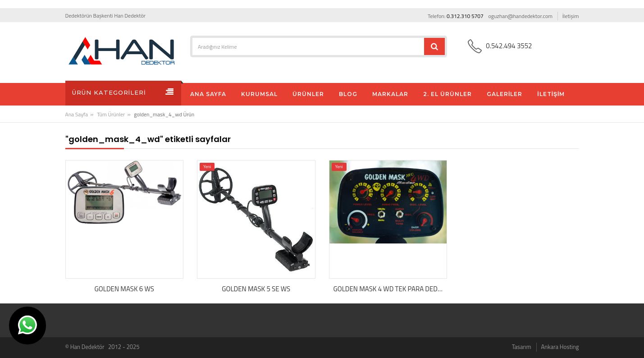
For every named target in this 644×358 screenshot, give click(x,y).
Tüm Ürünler (111, 114)
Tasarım (522, 347)
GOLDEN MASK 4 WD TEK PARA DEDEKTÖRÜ (391, 289)
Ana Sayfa (77, 114)
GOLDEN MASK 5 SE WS (256, 289)
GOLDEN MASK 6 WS (124, 289)
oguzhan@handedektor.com (520, 16)
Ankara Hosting (560, 347)
